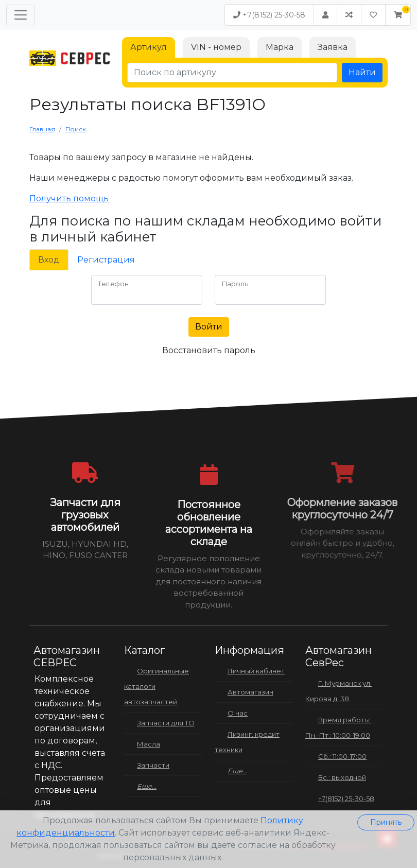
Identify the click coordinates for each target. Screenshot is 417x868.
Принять (386, 822)
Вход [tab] (49, 260)
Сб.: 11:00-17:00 (342, 756)
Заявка (333, 47)
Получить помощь (69, 198)
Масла (149, 744)
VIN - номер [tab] (216, 47)
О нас (238, 713)
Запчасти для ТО (166, 723)
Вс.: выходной (342, 777)
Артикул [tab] (149, 47)
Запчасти (153, 765)
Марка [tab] (280, 47)
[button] (398, 15)
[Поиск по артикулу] (232, 73)
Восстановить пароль (209, 350)
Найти (362, 72)
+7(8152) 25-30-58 (269, 15)
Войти (209, 327)
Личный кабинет (256, 671)
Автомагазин (250, 692)
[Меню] (21, 15)
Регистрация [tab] (106, 260)
